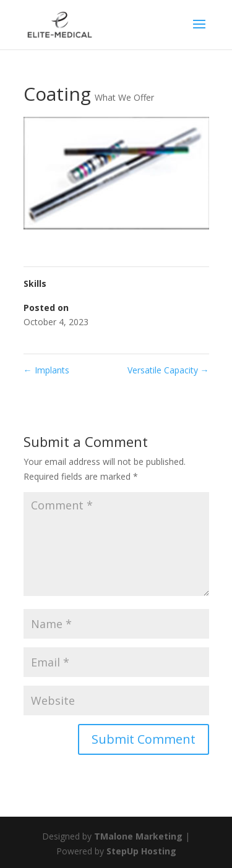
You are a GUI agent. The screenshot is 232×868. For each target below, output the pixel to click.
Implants (46, 370)
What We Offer (124, 97)
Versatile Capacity (168, 370)
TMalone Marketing (138, 836)
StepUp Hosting (141, 851)
